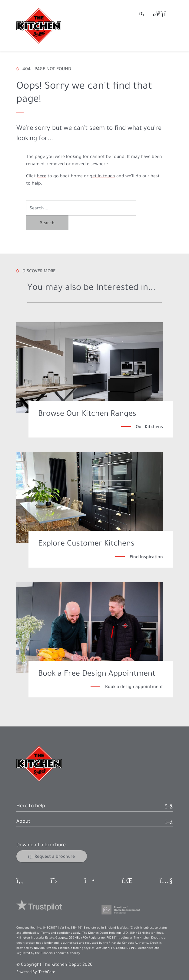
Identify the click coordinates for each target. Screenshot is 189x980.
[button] (94, 792)
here (42, 176)
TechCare (47, 957)
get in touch (102, 176)
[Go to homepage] (39, 26)
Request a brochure (52, 842)
